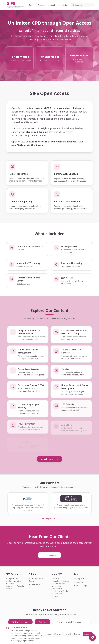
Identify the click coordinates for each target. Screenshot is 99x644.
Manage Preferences (54, 634)
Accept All (88, 634)
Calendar (41, 5)
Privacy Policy (80, 578)
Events (32, 5)
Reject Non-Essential (73, 634)
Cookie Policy (80, 582)
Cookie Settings (81, 586)
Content (52, 5)
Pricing (42, 622)
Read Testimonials (50, 555)
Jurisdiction (63, 5)
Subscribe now (20, 622)
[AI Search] (92, 637)
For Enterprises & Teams (36, 580)
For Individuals (35, 585)
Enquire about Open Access (71, 622)
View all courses (50, 459)
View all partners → (50, 519)
